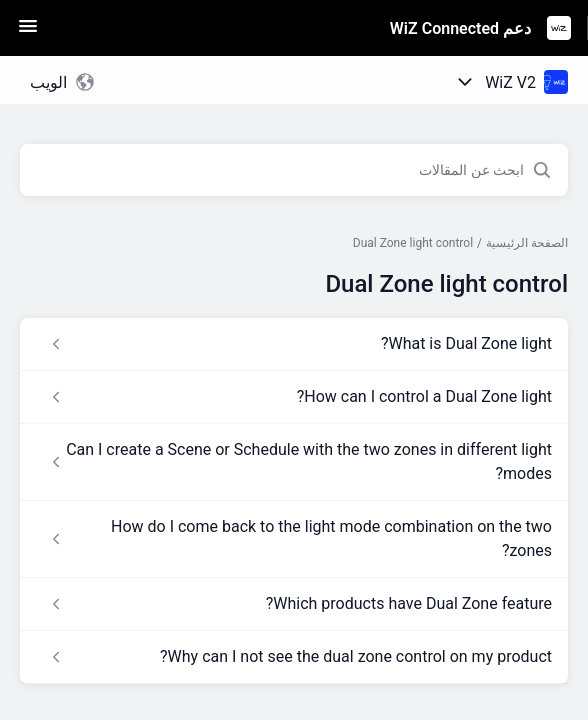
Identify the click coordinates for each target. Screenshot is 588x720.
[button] (28, 32)
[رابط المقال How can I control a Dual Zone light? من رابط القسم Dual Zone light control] (294, 397)
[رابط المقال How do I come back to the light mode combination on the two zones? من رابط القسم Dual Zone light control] (294, 539)
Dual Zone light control (413, 243)
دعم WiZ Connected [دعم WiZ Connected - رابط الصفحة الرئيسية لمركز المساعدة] (460, 28)
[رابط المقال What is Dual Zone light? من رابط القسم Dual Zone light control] (294, 344)
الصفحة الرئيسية (527, 243)
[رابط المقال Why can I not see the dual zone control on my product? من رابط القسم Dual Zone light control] (294, 657)
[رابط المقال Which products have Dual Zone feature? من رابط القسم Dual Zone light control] (294, 604)
